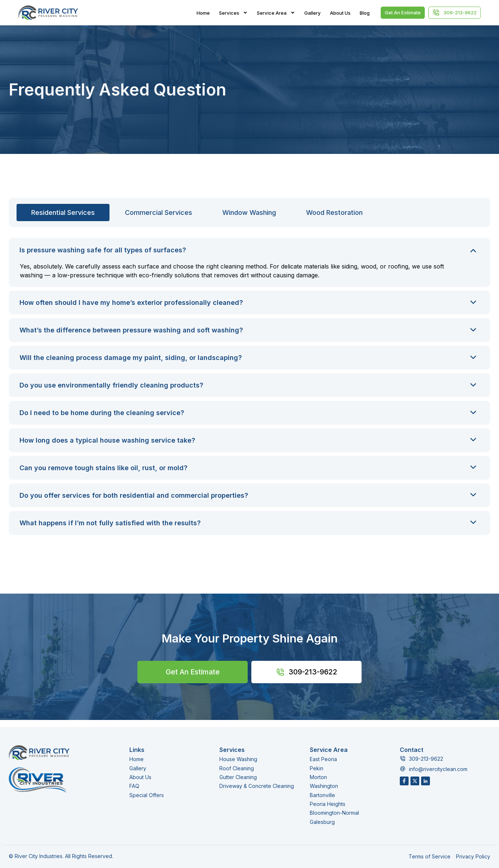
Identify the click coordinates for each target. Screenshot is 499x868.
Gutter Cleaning (238, 777)
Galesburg (322, 822)
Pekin (317, 768)
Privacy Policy (473, 856)
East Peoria (323, 759)
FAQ (134, 786)
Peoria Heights (328, 804)
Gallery (313, 13)
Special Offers (147, 795)
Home (203, 13)
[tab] (63, 213)
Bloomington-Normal (334, 813)
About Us (340, 13)
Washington (324, 786)
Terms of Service (430, 856)
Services (233, 13)
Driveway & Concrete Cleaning (257, 786)
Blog (365, 13)
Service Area (276, 13)
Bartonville (322, 795)
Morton (318, 777)
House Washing (238, 759)
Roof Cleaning (237, 768)
